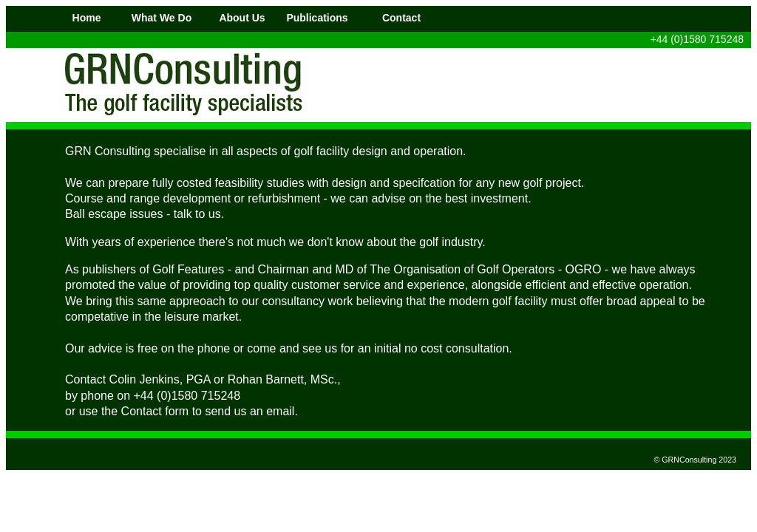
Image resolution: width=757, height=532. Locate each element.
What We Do (162, 18)
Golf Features (190, 269)
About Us (242, 18)
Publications (317, 18)
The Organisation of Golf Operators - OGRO (485, 269)
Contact (401, 18)
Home (87, 18)
